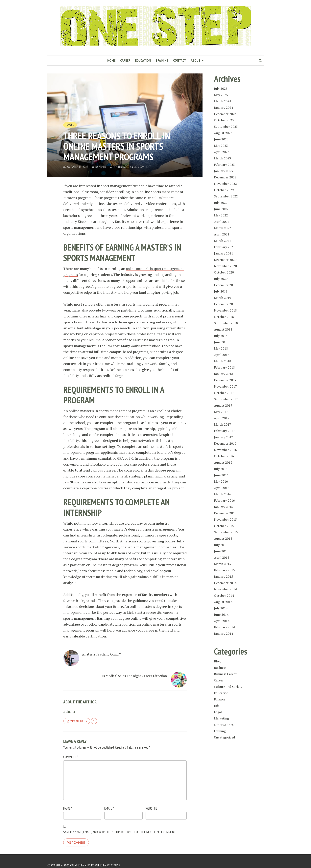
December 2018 (225, 304)
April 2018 (222, 355)
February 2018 (224, 367)
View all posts (79, 713)
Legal (218, 712)
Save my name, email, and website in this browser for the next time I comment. (120, 824)
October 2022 (224, 190)
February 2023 (224, 165)
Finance (220, 699)
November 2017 (225, 386)
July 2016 (221, 469)
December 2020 (225, 260)
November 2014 (225, 589)
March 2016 (223, 494)
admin (103, 167)
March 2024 (223, 101)
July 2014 (221, 608)
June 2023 (221, 139)
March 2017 (223, 424)
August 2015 (223, 538)
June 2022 (221, 209)
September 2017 (226, 399)
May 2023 (221, 146)
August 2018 (223, 329)
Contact (180, 60)
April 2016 (222, 488)
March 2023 (223, 158)
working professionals (149, 352)
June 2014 (221, 615)
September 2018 (226, 323)
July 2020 (221, 279)
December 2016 (225, 443)
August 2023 (223, 133)
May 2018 (221, 348)
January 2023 (224, 171)
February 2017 (224, 431)
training (220, 731)
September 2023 (226, 127)
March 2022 (223, 228)
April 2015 (222, 557)
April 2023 (222, 152)
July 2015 (221, 545)
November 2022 (225, 184)
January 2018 (224, 374)
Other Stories (224, 725)
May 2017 (221, 412)
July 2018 (221, 336)
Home (111, 60)
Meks (88, 857)
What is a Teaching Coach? (99, 665)
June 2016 (221, 475)
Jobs (217, 706)
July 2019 (221, 291)
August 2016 (223, 462)
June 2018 (221, 342)
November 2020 (225, 266)
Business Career (225, 674)
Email (109, 800)
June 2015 (221, 551)
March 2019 (223, 298)
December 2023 (225, 114)
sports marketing (100, 583)
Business (220, 668)
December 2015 (225, 513)
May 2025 (221, 95)
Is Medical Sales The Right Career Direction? (150, 668)
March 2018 (223, 361)
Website (151, 800)
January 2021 (224, 253)
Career (125, 60)
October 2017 (224, 393)
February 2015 (224, 570)
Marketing (221, 718)
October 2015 (224, 526)
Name (68, 800)
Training (162, 60)
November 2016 (225, 450)
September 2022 (226, 196)
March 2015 (223, 564)
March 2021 (223, 241)
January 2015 (224, 576)
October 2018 (224, 317)
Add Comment (144, 167)
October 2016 (224, 456)
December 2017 (225, 380)
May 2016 (221, 481)
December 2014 (225, 583)
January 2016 (224, 507)
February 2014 (224, 627)
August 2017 (223, 405)
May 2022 (221, 215)
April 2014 (222, 621)
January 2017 (224, 437)
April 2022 (222, 222)
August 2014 (223, 602)
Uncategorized (224, 737)
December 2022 (225, 177)
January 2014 (224, 634)
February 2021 (224, 247)
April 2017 (222, 418)
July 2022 (221, 203)
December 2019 (225, 285)
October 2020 (224, 272)
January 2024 (224, 108)
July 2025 (221, 89)
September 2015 (226, 532)
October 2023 (224, 120)
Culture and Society (228, 687)
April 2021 (222, 234)
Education (143, 60)
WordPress (115, 857)
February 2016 (224, 500)
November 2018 (225, 310)
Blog (217, 661)
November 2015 (225, 519)
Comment (71, 749)
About (196, 60)
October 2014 (224, 595)
